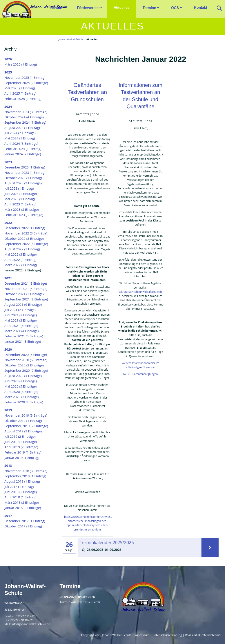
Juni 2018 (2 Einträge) (21, 492)
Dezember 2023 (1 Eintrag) (25, 167)
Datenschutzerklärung (167, 635)
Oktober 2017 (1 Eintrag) (23, 526)
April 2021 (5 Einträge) (21, 326)
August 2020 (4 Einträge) (23, 376)
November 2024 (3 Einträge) (26, 112)
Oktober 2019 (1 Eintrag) (23, 421)
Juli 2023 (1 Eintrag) (19, 188)
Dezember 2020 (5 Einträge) (26, 355)
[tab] (140, 550)
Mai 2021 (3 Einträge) (21, 320)
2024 (8, 106)
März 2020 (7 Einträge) (22, 397)
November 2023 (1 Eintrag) (25, 172)
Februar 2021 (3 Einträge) (24, 336)
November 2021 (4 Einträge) (26, 289)
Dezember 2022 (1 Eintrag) (25, 228)
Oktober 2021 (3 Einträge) (24, 294)
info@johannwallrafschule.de (31, 624)
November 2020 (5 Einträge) (26, 360)
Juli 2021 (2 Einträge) (20, 310)
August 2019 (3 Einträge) (23, 431)
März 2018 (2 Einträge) (22, 502)
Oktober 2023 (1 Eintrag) (23, 178)
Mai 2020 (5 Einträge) (21, 386)
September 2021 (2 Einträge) (26, 299)
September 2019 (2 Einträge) (26, 426)
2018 (8, 465)
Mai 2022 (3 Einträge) (21, 254)
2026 (8, 59)
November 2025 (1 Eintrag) (25, 77)
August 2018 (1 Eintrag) (22, 481)
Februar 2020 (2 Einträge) (24, 402)
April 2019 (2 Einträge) (21, 447)
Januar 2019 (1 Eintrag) (22, 457)
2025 (8, 72)
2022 (8, 223)
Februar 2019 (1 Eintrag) (23, 452)
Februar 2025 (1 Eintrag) (23, 99)
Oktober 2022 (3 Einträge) (24, 238)
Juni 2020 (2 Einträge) (21, 381)
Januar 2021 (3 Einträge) (23, 341)
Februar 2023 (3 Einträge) (24, 215)
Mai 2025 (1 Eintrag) (20, 88)
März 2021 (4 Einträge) (22, 331)
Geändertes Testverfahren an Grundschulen (87, 92)
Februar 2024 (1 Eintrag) (23, 149)
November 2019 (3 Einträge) (26, 415)
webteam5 (214, 635)
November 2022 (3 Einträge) (26, 233)
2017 (8, 516)
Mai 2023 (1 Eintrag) (20, 199)
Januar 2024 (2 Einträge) (23, 154)
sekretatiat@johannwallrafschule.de (140, 292)
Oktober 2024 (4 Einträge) (24, 117)
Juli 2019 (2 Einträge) (20, 436)
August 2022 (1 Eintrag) (22, 249)
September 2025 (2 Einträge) (26, 83)
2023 (8, 162)
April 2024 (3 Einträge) (21, 143)
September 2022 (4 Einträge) (26, 244)
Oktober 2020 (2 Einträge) (24, 365)
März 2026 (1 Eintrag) (21, 64)
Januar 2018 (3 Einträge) (23, 508)
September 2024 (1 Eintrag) (25, 122)
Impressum (142, 635)
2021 (8, 278)
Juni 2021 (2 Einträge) (21, 315)
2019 (8, 410)
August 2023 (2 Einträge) (23, 183)
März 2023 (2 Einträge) (22, 209)
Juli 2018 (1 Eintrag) (19, 487)
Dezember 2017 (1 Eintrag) (25, 521)
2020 (8, 349)
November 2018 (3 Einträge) (26, 471)
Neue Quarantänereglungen (141, 374)
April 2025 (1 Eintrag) (20, 93)
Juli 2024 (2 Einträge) (20, 133)
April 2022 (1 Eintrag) (20, 260)
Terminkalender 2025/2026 (109, 543)
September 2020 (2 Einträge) (26, 370)
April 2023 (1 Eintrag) (20, 204)
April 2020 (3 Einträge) (21, 392)
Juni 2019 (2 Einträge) (21, 442)
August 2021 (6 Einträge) (23, 304)
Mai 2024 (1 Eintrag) (20, 138)
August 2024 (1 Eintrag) (22, 128)
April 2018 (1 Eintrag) (20, 497)
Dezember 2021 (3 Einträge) (26, 283)
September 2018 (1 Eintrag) (25, 476)
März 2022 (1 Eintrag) (21, 265)
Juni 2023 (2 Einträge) (21, 194)
